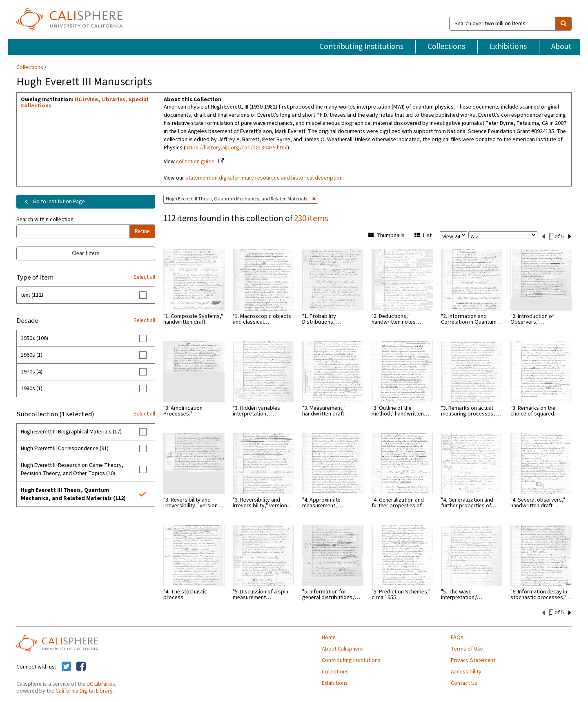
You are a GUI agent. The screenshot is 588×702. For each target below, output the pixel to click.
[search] (563, 24)
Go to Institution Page (53, 202)
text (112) (32, 295)
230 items (311, 218)
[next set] (570, 236)
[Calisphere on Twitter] (66, 666)
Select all (144, 277)
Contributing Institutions (361, 47)
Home (329, 637)
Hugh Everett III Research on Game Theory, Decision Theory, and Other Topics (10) (72, 469)
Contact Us (464, 682)
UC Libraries (101, 683)
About (561, 47)
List (423, 235)
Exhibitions (508, 47)
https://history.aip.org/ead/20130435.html (236, 148)
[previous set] (543, 236)
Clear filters (86, 253)
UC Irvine (86, 100)
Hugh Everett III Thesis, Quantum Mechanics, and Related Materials (241, 199)
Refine (142, 231)
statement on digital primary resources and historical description (264, 178)
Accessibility (466, 671)
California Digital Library (84, 690)
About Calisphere (342, 648)
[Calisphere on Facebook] (81, 666)
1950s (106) (35, 338)
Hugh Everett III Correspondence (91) (65, 449)
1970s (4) (32, 372)
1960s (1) (32, 355)
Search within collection (45, 220)
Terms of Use (467, 648)
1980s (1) (32, 389)
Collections (446, 47)
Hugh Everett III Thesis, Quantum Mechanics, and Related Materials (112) (73, 494)
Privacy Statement (473, 660)
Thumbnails (386, 235)
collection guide (195, 162)
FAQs (457, 637)
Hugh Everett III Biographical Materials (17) (71, 432)
